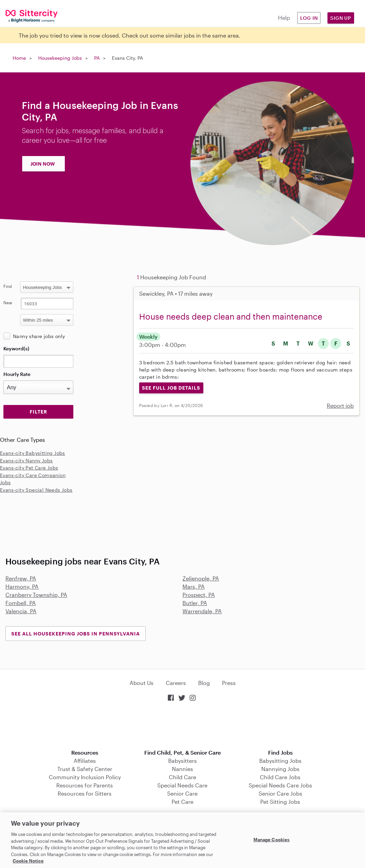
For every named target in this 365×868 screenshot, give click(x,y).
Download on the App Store (182, 726)
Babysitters (182, 761)
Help (284, 18)
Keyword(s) (16, 348)
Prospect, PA (199, 595)
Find (8, 286)
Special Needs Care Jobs (280, 785)
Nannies (182, 769)
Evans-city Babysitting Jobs (33, 453)
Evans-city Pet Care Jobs (29, 468)
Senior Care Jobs (280, 793)
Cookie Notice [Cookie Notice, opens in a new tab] (28, 861)
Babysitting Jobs (280, 761)
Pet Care (182, 802)
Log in (309, 18)
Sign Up (341, 18)
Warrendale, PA (202, 611)
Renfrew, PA (21, 578)
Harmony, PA (22, 586)
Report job (340, 405)
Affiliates (85, 761)
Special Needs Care (182, 785)
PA (97, 58)
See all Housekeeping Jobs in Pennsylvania (76, 634)
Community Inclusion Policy (85, 777)
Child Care (182, 777)
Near (8, 303)
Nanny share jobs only (39, 336)
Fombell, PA (21, 603)
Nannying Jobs (280, 769)
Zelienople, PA (201, 578)
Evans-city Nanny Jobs (26, 460)
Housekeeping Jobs (60, 58)
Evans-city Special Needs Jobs (36, 490)
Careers (176, 683)
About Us (142, 683)
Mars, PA (194, 586)
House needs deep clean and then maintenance (231, 316)
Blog (204, 683)
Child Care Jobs (280, 777)
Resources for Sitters (85, 793)
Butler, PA (195, 603)
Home (19, 58)
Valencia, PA (21, 611)
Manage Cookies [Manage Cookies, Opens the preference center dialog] (272, 839)
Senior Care (182, 793)
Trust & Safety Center (85, 769)
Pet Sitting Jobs (280, 802)
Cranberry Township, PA (36, 595)
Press (229, 683)
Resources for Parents (85, 785)
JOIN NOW (43, 164)
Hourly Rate (17, 374)
